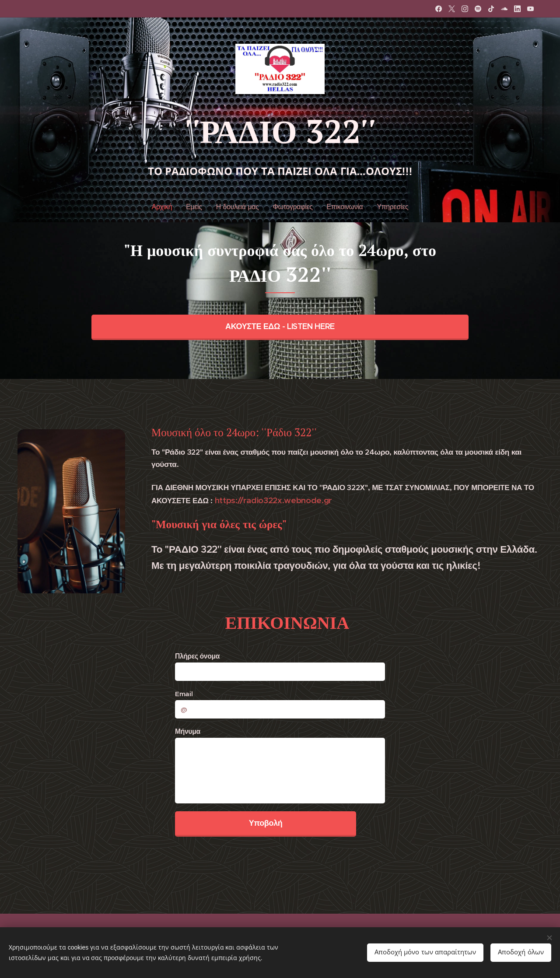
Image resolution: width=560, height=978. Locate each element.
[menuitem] (166, 207)
